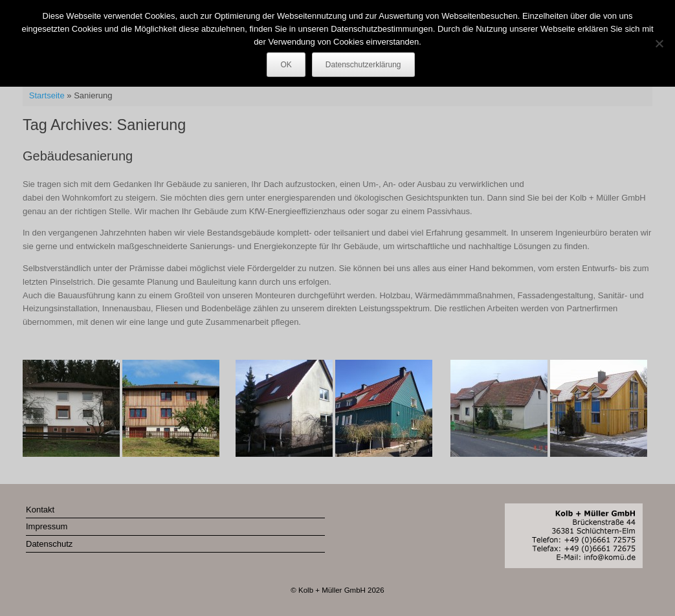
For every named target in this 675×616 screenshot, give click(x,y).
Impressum (47, 526)
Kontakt (40, 510)
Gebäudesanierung (78, 156)
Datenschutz (49, 544)
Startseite (47, 95)
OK (286, 65)
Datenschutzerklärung (363, 65)
